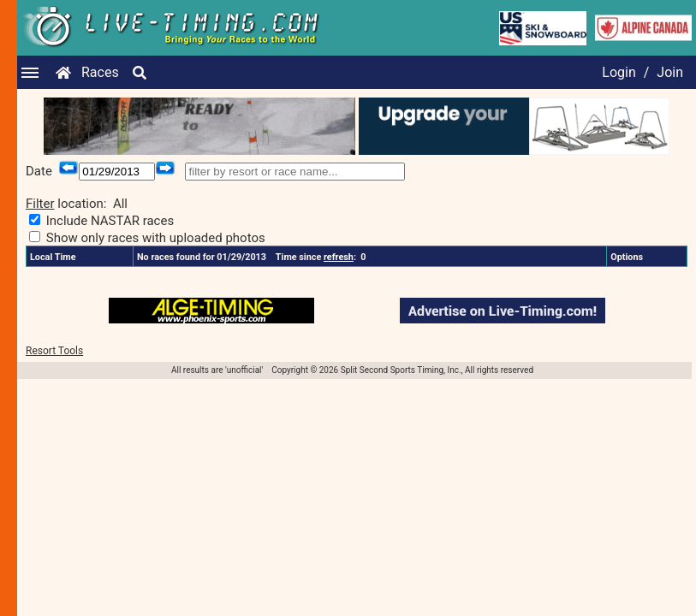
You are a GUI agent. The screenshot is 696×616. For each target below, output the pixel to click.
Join (670, 72)
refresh (339, 257)
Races (100, 72)
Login (619, 72)
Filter (40, 204)
